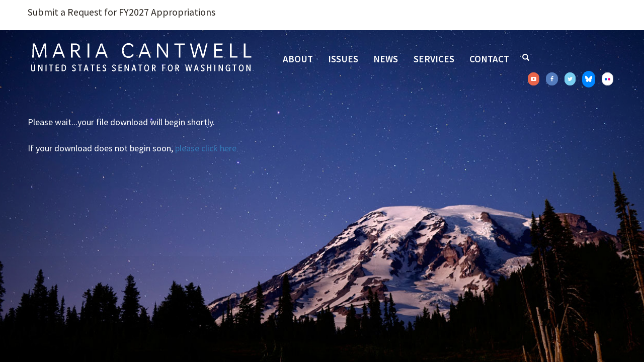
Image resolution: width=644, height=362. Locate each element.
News (386, 59)
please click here (206, 148)
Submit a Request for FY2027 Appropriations (122, 12)
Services (434, 59)
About (298, 59)
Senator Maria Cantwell (141, 57)
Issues (343, 59)
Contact (489, 59)
